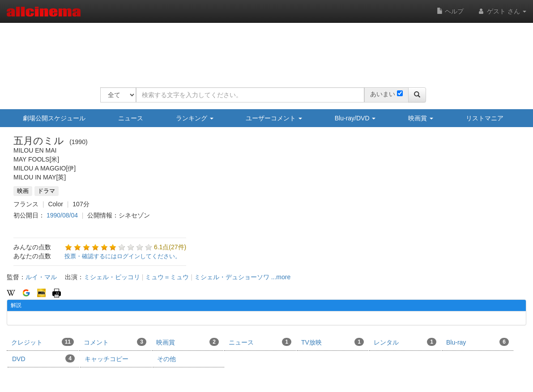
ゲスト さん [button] (502, 11)
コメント (115, 342)
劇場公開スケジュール (54, 118)
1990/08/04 (62, 215)
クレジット (43, 342)
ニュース (131, 118)
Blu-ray (478, 342)
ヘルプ (450, 11)
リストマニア (485, 118)
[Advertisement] (263, 49)
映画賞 (421, 118)
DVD (43, 358)
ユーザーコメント (274, 118)
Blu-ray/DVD (355, 118)
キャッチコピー (107, 359)
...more (281, 277)
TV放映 (333, 342)
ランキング (195, 118)
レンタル (405, 342)
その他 (166, 359)
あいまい (383, 94)
